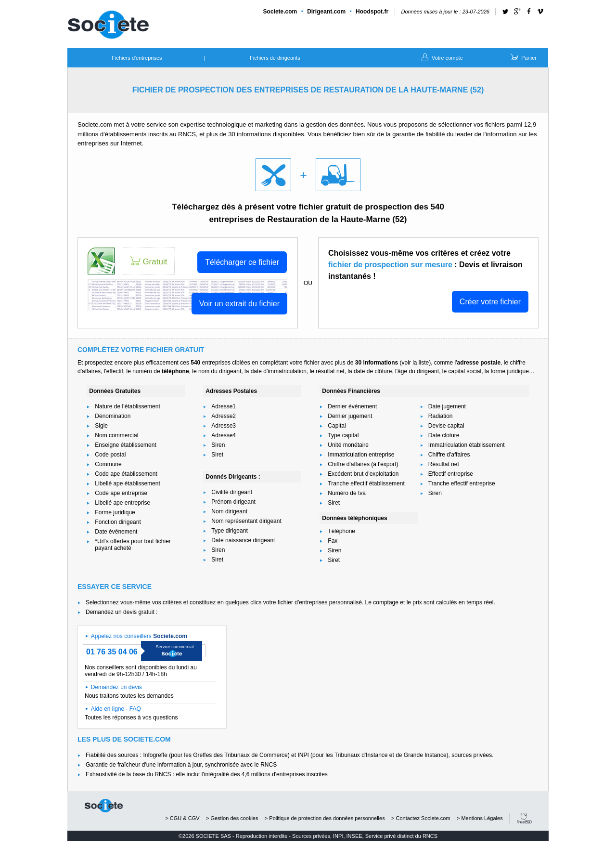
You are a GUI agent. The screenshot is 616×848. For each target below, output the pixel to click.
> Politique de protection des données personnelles (325, 818)
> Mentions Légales (480, 818)
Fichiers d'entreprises (137, 58)
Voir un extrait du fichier (239, 304)
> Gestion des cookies (232, 818)
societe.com (104, 806)
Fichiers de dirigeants (275, 58)
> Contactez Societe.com (421, 818)
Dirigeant (326, 12)
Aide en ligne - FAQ (116, 709)
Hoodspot (372, 12)
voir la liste (415, 363)
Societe (280, 12)
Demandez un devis (116, 687)
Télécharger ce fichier (242, 262)
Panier (523, 57)
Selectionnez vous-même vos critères (134, 602)
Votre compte (441, 57)
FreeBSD (524, 818)
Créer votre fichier (490, 302)
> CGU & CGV (182, 818)
